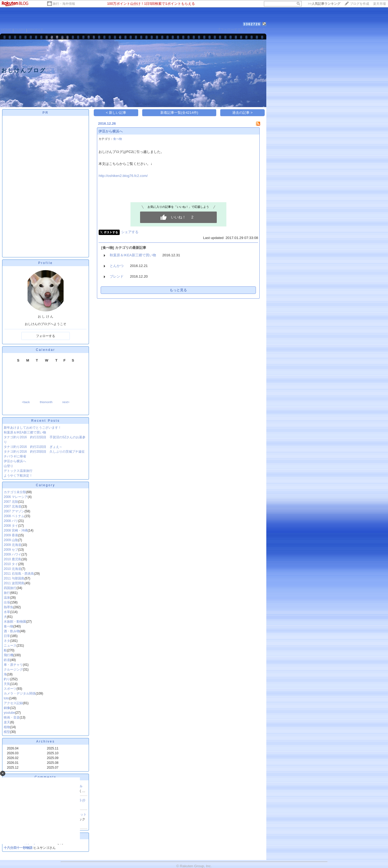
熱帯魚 (9, 607)
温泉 (7, 598)
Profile (45, 263)
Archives (46, 741)
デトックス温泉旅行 (18, 471)
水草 (7, 612)
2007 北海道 (13, 506)
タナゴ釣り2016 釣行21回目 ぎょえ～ (33, 447)
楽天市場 (379, 4)
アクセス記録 (13, 703)
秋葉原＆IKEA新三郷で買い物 (25, 432)
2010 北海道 (13, 569)
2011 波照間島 (14, 583)
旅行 (7, 593)
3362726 (252, 24)
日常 (7, 636)
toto (6, 698)
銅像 (7, 708)
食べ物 (9, 626)
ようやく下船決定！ (18, 476)
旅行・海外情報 (64, 4)
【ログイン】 (256, 30)
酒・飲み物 (12, 631)
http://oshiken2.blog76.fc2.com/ (123, 176)
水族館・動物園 (15, 622)
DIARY (20, 30)
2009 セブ (11, 550)
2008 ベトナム (14, 516)
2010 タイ (11, 564)
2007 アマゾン (14, 511)
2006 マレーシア (16, 497)
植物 (7, 727)
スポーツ (10, 689)
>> (324, 4)
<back (26, 402)
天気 (7, 684)
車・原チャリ (13, 665)
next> (66, 402)
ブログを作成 (360, 4)
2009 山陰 (11, 540)
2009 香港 (11, 535)
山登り (9, 466)
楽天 (7, 722)
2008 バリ (11, 521)
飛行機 (9, 655)
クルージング (13, 670)
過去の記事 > (242, 113)
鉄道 (7, 660)
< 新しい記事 (116, 113)
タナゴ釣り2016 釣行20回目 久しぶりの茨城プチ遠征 (44, 452)
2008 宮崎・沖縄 (16, 530)
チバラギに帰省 (15, 456)
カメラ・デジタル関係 (20, 693)
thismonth (46, 402)
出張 (7, 602)
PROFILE (36, 30)
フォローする (46, 336)
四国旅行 (10, 588)
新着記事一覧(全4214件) (179, 113)
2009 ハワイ (13, 554)
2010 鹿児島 (13, 559)
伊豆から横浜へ (15, 461)
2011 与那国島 (14, 578)
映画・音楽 (12, 717)
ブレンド (117, 276)
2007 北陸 (11, 502)
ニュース (10, 646)
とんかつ (117, 266)
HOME (6, 30)
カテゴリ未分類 (15, 492)
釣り (7, 679)
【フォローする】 (231, 30)
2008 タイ (11, 526)
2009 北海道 (13, 545)
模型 (7, 732)
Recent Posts (45, 421)
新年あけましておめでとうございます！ (32, 428)
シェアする (130, 232)
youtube (9, 713)
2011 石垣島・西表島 (19, 574)
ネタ (7, 641)
